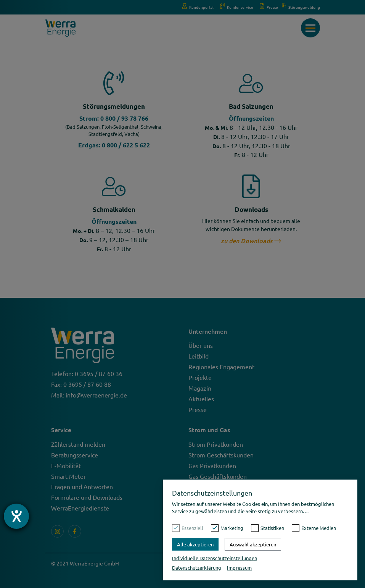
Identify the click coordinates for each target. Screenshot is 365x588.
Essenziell (192, 528)
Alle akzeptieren (195, 544)
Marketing (232, 528)
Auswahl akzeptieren (253, 544)
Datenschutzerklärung (197, 568)
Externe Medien (319, 528)
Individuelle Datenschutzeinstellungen (215, 558)
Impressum (239, 568)
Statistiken (272, 528)
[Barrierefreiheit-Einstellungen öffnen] (16, 516)
